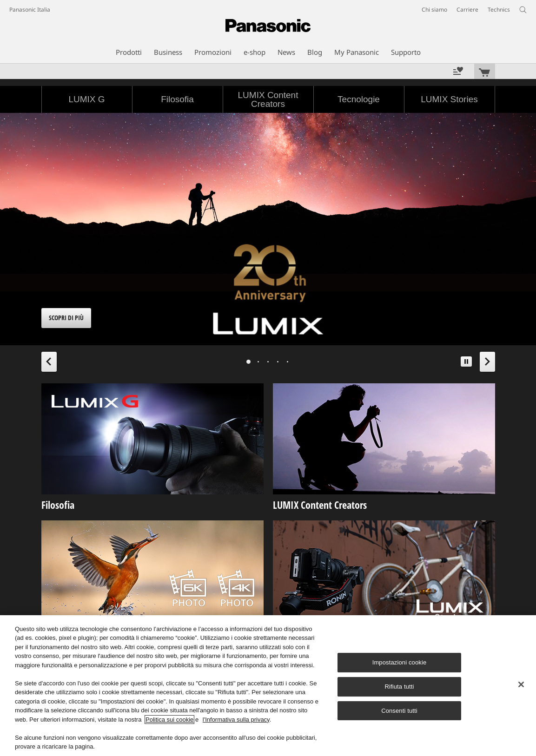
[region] (268, 686)
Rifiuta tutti (399, 687)
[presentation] (248, 362)
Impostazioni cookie (400, 662)
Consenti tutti (399, 711)
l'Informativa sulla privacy (236, 720)
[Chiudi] (521, 684)
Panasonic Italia (30, 10)
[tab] (248, 362)
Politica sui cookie (169, 720)
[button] (466, 362)
